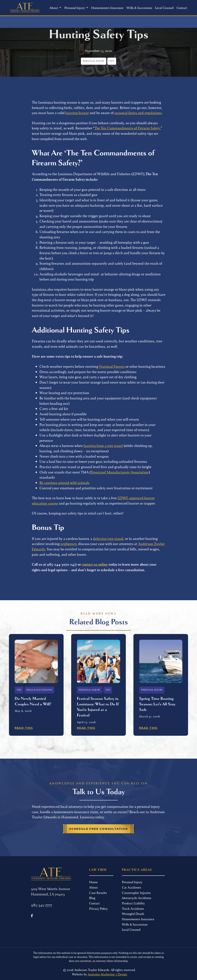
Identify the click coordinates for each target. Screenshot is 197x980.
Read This (24, 728)
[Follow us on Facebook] (32, 916)
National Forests (112, 366)
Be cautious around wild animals (64, 483)
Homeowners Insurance (107, 8)
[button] (55, 8)
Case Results (98, 893)
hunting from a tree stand (103, 446)
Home (93, 882)
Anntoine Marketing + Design (107, 974)
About (93, 887)
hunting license (77, 113)
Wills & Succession (139, 8)
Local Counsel (164, 8)
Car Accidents (131, 887)
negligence (68, 544)
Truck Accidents (133, 908)
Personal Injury (132, 882)
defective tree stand (108, 538)
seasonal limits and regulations (138, 113)
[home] (25, 8)
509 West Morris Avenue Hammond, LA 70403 (51, 891)
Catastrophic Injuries (136, 893)
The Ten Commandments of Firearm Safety (127, 128)
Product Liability (133, 903)
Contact (182, 8)
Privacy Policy (98, 908)
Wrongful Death (133, 914)
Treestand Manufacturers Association (120, 472)
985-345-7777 (42, 905)
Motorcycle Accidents (137, 898)
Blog (92, 898)
